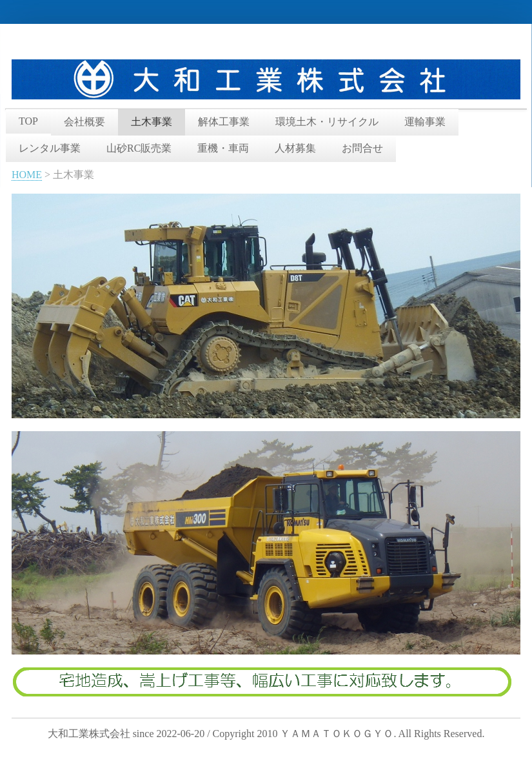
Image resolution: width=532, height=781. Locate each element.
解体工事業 (224, 122)
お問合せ (362, 148)
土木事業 (152, 122)
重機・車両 (223, 148)
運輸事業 (425, 122)
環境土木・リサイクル (327, 122)
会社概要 (84, 122)
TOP (28, 121)
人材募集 (295, 148)
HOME (27, 175)
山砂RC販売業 (139, 148)
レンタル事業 (50, 148)
